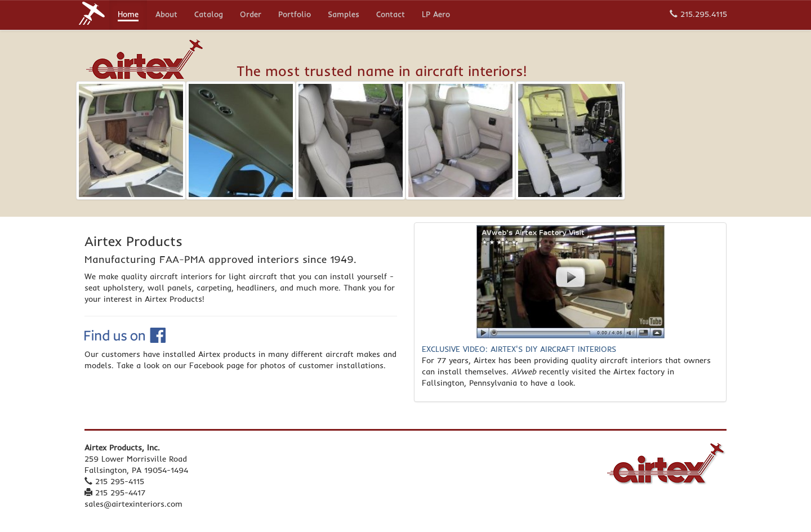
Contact (391, 15)
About (166, 15)
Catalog (209, 15)
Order (251, 15)
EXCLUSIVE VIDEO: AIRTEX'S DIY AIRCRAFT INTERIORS (519, 349)
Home (128, 15)
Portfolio (295, 15)
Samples (344, 15)
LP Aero (436, 15)
